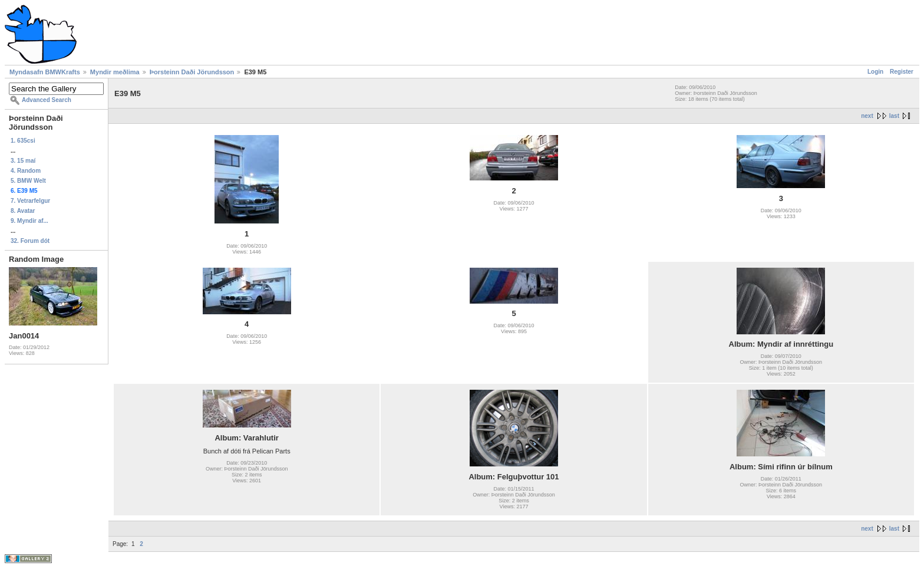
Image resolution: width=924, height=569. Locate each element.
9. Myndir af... (29, 221)
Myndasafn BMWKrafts (45, 72)
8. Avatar (23, 211)
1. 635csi (23, 141)
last (894, 116)
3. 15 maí (23, 161)
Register (902, 72)
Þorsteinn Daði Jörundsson (192, 72)
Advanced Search (47, 100)
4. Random (26, 171)
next (867, 116)
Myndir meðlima (115, 72)
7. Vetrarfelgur (30, 201)
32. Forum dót (30, 241)
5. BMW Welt (28, 181)
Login (875, 72)
